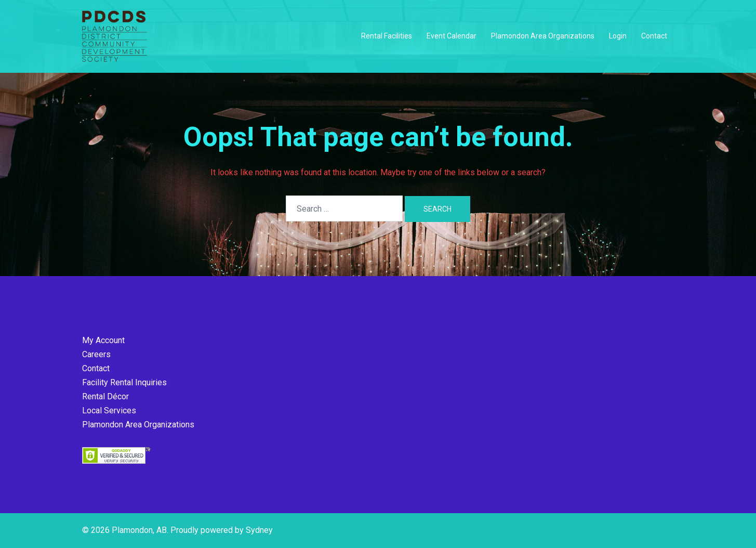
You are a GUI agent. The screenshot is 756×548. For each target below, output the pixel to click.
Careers (96, 354)
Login (618, 36)
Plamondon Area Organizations (543, 36)
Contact (654, 36)
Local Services (109, 410)
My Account (103, 340)
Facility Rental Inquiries (124, 382)
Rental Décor (105, 396)
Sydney (259, 530)
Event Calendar (452, 36)
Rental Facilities (387, 36)
